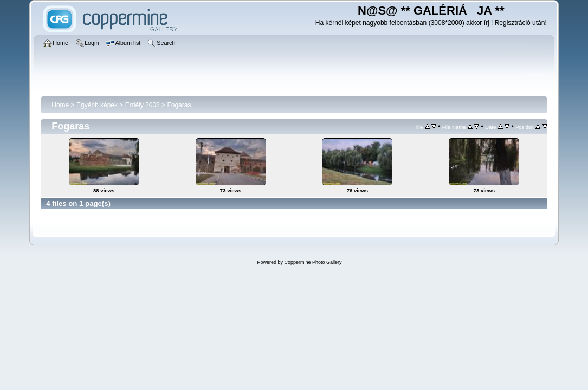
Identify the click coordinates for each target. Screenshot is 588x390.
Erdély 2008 (143, 105)
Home (60, 105)
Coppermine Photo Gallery (313, 262)
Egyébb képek (97, 105)
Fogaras (179, 105)
